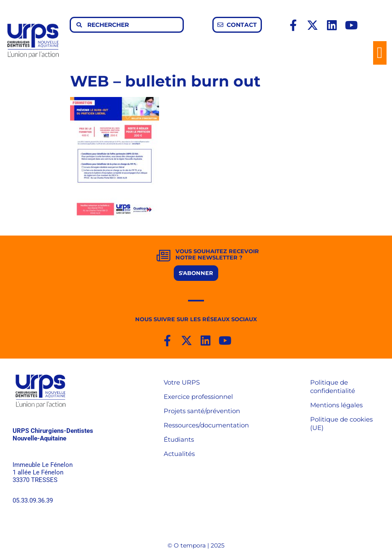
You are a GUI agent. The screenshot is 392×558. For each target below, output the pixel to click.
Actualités (179, 454)
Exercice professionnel (198, 397)
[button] (380, 53)
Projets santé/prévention (202, 411)
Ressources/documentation (206, 425)
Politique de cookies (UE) (341, 423)
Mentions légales (336, 405)
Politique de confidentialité (333, 386)
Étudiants (179, 439)
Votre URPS (182, 382)
